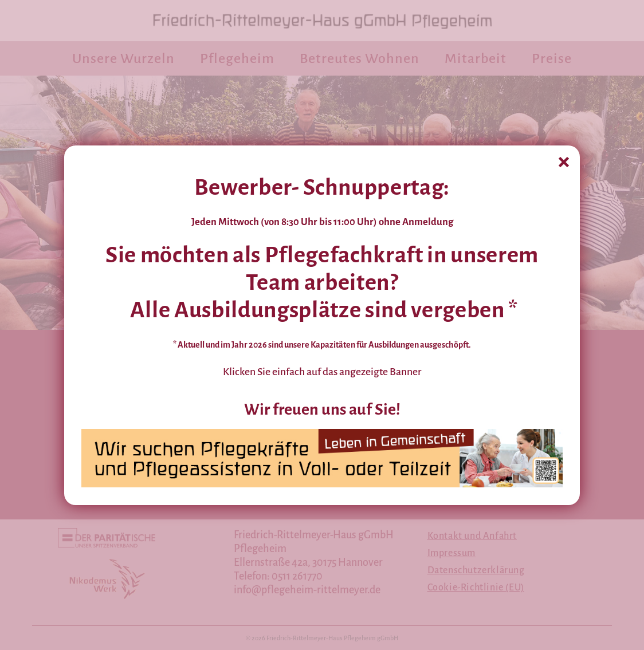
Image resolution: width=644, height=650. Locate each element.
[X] (564, 161)
